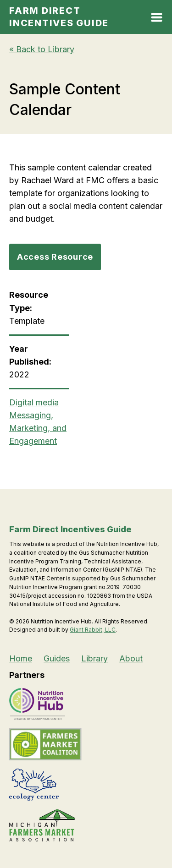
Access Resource (55, 257)
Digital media (34, 402)
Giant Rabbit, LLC (93, 630)
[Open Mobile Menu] (157, 19)
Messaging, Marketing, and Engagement (38, 428)
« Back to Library (42, 49)
